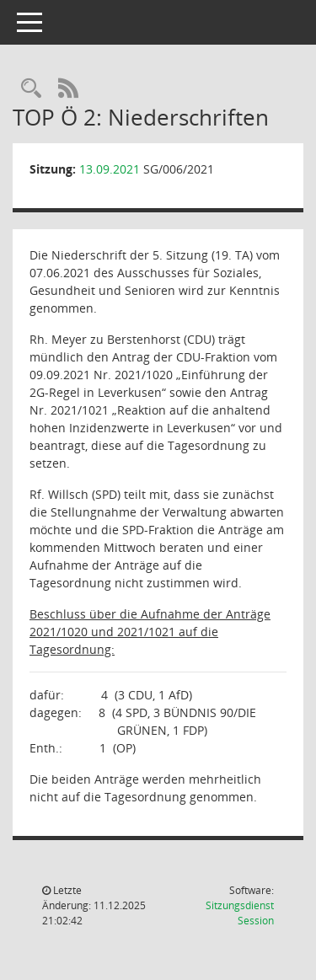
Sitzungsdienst (240, 913)
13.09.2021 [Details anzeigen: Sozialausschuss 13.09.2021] (110, 169)
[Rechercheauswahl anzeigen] (31, 89)
